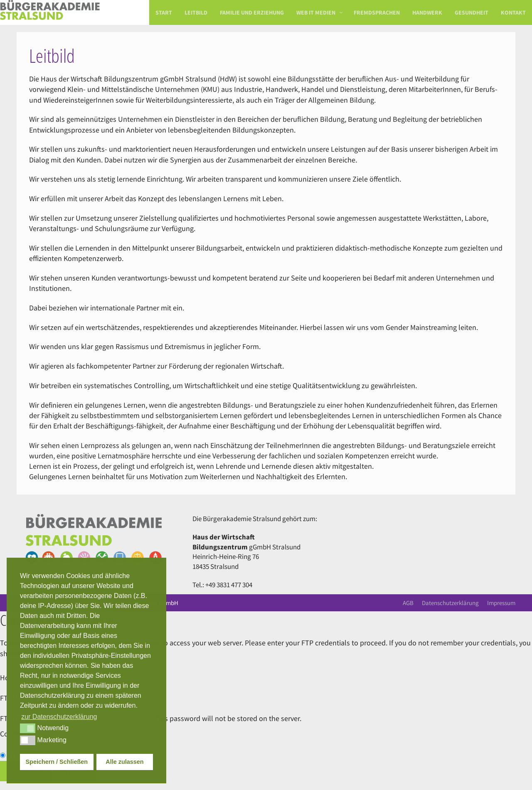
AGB (408, 603)
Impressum (501, 603)
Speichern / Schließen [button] (57, 762)
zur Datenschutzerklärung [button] (59, 717)
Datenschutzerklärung (450, 603)
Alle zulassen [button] (124, 762)
